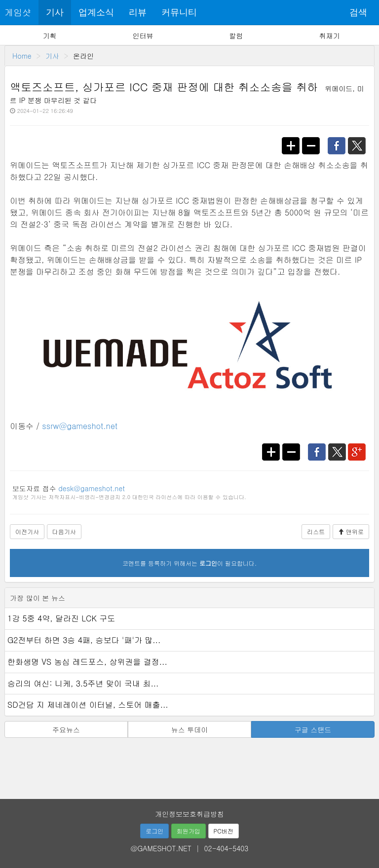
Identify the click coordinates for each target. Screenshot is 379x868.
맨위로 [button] (351, 531)
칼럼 (236, 36)
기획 (50, 36)
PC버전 (224, 831)
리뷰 (138, 12)
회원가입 (189, 831)
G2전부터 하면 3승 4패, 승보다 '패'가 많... (84, 640)
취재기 (329, 36)
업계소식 (96, 12)
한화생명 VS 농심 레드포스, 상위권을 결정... (87, 662)
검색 (358, 12)
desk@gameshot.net (91, 488)
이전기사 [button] (27, 531)
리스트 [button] (316, 531)
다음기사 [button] (64, 531)
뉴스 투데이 (190, 729)
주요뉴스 (66, 729)
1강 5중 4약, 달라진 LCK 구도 (61, 618)
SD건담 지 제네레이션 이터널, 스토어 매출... (88, 705)
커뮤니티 (179, 12)
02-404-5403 (227, 848)
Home (22, 56)
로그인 (154, 831)
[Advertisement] (189, 765)
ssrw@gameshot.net (80, 426)
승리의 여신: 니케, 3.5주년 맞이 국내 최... (83, 683)
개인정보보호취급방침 (189, 814)
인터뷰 (143, 36)
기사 (55, 12)
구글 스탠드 (313, 729)
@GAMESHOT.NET (161, 848)
